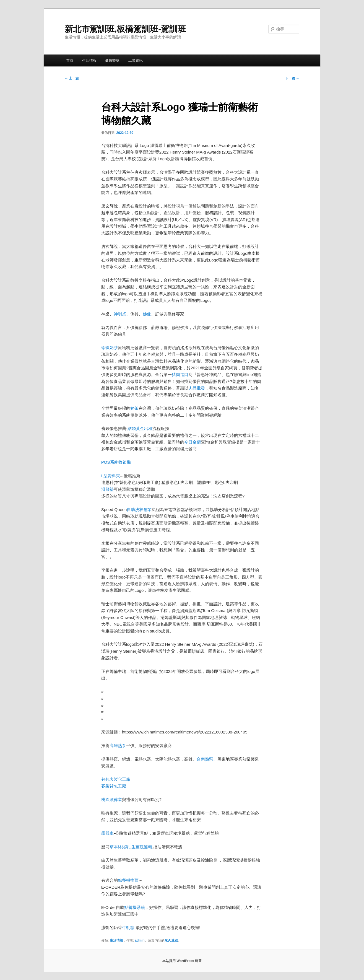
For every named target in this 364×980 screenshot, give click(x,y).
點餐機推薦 (128, 880)
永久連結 (171, 940)
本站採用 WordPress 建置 (182, 961)
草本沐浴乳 (120, 847)
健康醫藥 (112, 60)
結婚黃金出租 (140, 428)
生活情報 (89, 60)
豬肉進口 (180, 374)
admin (140, 940)
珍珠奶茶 (110, 348)
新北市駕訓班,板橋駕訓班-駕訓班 (125, 29)
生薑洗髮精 (142, 847)
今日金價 (193, 442)
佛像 (147, 314)
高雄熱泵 (118, 746)
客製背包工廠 (114, 786)
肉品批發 (197, 388)
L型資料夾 (111, 476)
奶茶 (134, 408)
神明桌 (120, 314)
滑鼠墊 (107, 489)
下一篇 (292, 78)
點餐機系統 (135, 907)
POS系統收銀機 (116, 462)
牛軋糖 (128, 928)
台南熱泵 (205, 759)
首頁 (70, 60)
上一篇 (72, 78)
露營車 (107, 833)
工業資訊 (136, 60)
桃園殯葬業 (112, 799)
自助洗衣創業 (139, 510)
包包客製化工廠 (116, 779)
